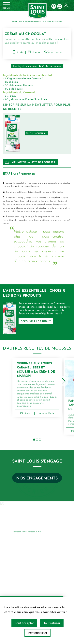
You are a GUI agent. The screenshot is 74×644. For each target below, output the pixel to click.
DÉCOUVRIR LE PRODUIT (36, 321)
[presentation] (63, 381)
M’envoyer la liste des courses (30, 162)
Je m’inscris (54, 532)
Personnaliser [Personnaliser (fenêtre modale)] (37, 633)
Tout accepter (24, 623)
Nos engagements (37, 478)
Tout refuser (52, 623)
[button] (34, 440)
